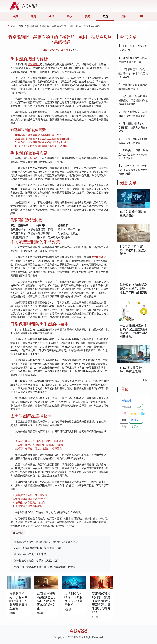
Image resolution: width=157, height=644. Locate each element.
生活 (52, 16)
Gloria (74, 50)
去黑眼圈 (33, 158)
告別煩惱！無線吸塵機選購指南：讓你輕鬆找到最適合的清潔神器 (133, 100)
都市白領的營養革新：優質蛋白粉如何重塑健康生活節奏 (45, 567)
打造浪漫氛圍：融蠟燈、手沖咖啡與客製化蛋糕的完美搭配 (133, 73)
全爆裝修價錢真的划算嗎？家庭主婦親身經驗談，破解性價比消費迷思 (133, 331)
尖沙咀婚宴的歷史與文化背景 (30, 554)
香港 (124, 426)
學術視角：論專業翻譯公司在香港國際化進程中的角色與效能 (133, 288)
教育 (34, 16)
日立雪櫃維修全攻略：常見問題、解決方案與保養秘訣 (133, 127)
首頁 (13, 26)
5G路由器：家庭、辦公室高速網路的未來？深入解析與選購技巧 (133, 154)
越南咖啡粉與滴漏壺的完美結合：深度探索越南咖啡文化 (46, 601)
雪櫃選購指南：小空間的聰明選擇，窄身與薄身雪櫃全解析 (18, 601)
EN (141, 16)
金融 (123, 16)
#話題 (12, 613)
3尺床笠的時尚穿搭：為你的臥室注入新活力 (133, 250)
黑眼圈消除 (34, 64)
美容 (88, 16)
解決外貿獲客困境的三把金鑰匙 (133, 214)
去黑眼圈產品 (99, 257)
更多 (146, 380)
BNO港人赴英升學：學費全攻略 (131, 369)
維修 (124, 420)
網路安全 (136, 420)
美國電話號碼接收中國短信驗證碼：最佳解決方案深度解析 (46, 542)
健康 (16, 16)
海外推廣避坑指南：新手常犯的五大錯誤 (36, 560)
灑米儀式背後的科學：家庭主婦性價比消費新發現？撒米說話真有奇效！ (101, 603)
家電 (124, 413)
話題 (105, 16)
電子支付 (136, 426)
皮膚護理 (126, 407)
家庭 (134, 413)
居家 (143, 413)
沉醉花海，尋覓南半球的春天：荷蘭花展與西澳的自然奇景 (133, 170)
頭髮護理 (126, 401)
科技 (70, 16)
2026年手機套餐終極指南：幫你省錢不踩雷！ (39, 548)
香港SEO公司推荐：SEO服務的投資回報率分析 (74, 599)
